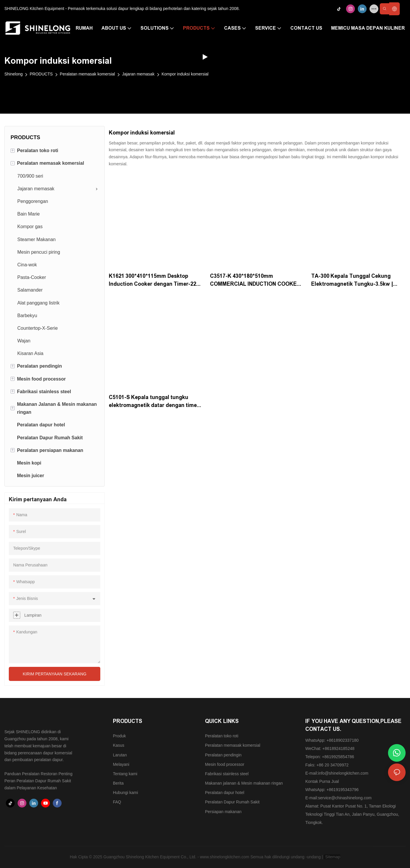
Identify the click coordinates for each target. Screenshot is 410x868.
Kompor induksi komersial (185, 74)
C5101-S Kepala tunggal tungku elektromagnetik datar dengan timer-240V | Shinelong (155, 402)
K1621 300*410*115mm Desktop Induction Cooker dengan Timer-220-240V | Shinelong (155, 281)
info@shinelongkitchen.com (343, 773)
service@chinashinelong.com (345, 798)
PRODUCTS (41, 74)
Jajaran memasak (138, 74)
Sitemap (332, 857)
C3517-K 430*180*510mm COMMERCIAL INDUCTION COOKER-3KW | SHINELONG (256, 281)
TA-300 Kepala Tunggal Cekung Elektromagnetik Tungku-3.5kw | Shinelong (352, 281)
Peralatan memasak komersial (87, 74)
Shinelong (13, 74)
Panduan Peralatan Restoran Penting (38, 774)
